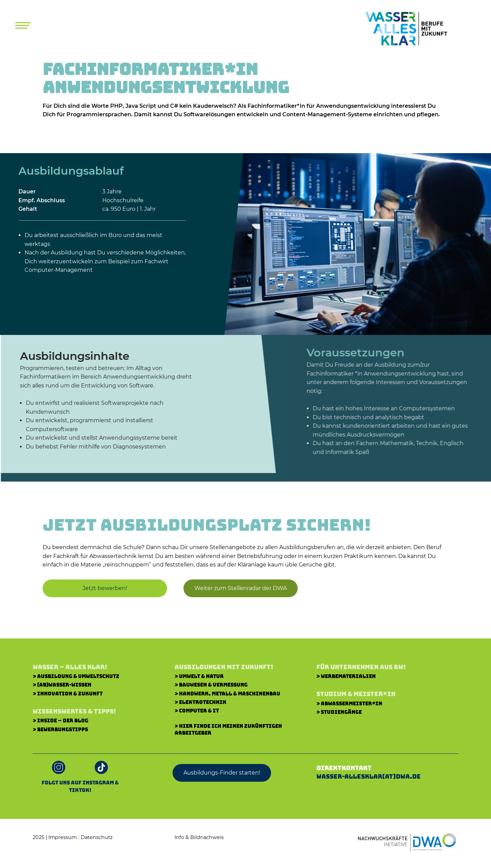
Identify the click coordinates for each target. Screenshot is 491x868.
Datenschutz (97, 837)
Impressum (63, 837)
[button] (238, 588)
